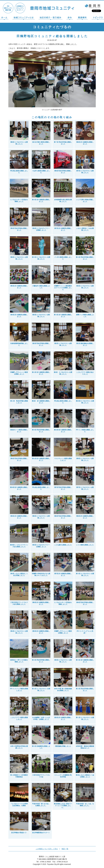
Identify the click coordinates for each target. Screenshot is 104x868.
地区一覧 (65, 849)
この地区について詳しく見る (47, 849)
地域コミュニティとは (24, 18)
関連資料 (82, 18)
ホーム (4, 18)
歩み (70, 18)
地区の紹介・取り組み (51, 18)
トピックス (98, 18)
